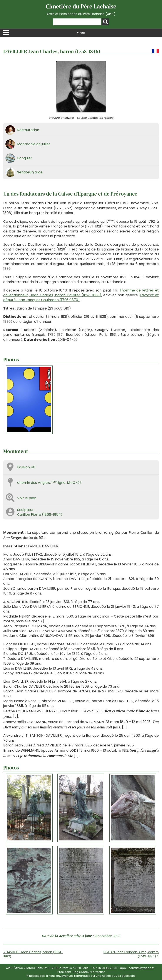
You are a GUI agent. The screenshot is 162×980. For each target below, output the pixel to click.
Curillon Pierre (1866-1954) (40, 515)
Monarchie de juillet (34, 144)
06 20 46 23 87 (107, 968)
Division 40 (26, 467)
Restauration (28, 130)
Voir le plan (27, 498)
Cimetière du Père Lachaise (81, 9)
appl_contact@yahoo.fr (137, 968)
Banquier (25, 158)
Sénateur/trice (30, 172)
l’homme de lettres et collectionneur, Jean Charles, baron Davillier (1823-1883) (81, 293)
